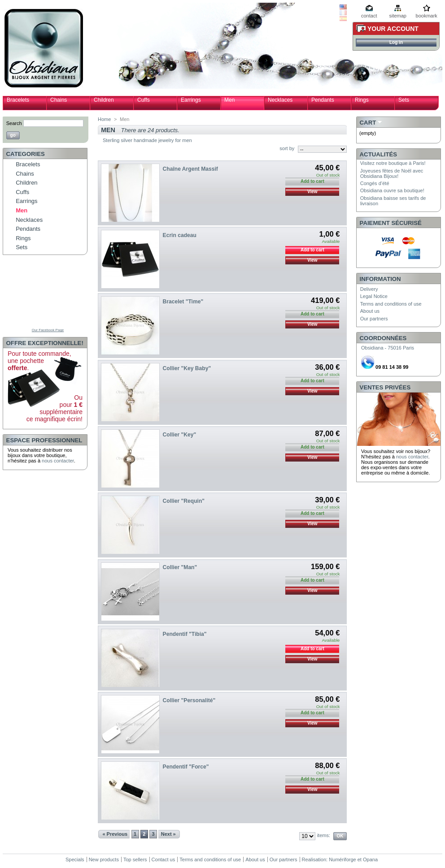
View (312, 192)
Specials (75, 859)
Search (14, 123)
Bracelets (18, 100)
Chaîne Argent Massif (190, 169)
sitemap (398, 16)
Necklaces (280, 100)
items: (324, 835)
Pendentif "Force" (186, 767)
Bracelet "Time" (183, 302)
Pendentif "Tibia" (185, 634)
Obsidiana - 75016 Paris (388, 348)
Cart (368, 123)
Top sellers (135, 859)
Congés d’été (375, 183)
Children (104, 100)
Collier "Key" (180, 435)
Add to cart (312, 250)
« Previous (115, 834)
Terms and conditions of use (391, 304)
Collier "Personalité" (189, 700)
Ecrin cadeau (180, 235)
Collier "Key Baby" (187, 368)
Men (229, 100)
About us (370, 311)
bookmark (427, 16)
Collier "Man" (180, 567)
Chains (59, 100)
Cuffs (144, 100)
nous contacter (58, 461)
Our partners (374, 319)
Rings (362, 100)
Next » (168, 834)
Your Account (393, 29)
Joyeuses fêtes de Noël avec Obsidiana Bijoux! (392, 173)
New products (104, 859)
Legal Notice (374, 296)
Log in (396, 42)
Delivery (369, 289)
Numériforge (342, 859)
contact (369, 16)
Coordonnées (383, 338)
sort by (287, 148)
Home (104, 119)
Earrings (191, 100)
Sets (404, 100)
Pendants (323, 100)
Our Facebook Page (48, 330)
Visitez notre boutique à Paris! (393, 163)
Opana (370, 859)
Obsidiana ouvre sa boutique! (392, 190)
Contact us (164, 859)
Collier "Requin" (184, 501)
